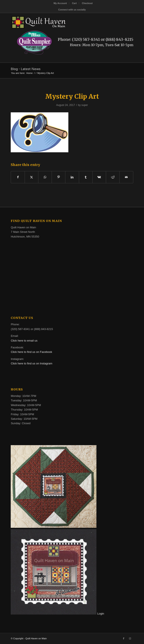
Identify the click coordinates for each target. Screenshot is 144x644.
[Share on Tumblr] (86, 177)
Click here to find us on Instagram (31, 363)
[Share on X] (31, 177)
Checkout (87, 3)
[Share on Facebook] (18, 177)
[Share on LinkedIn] (72, 177)
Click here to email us (24, 341)
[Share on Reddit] (113, 177)
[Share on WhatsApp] (45, 177)
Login (101, 614)
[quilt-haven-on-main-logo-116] (60, 22)
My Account (60, 3)
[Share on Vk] (99, 177)
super (85, 105)
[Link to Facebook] (124, 638)
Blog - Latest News (26, 69)
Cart (74, 3)
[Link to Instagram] (130, 638)
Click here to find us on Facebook (31, 352)
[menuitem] (60, 3)
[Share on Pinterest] (58, 177)
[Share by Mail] (126, 177)
